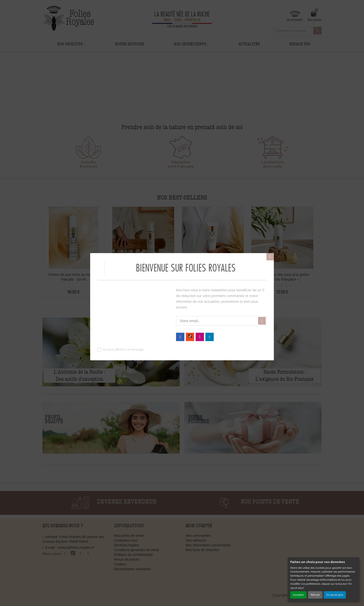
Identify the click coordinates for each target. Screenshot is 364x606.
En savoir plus (335, 595)
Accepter (298, 595)
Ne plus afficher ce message (123, 349)
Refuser (315, 595)
